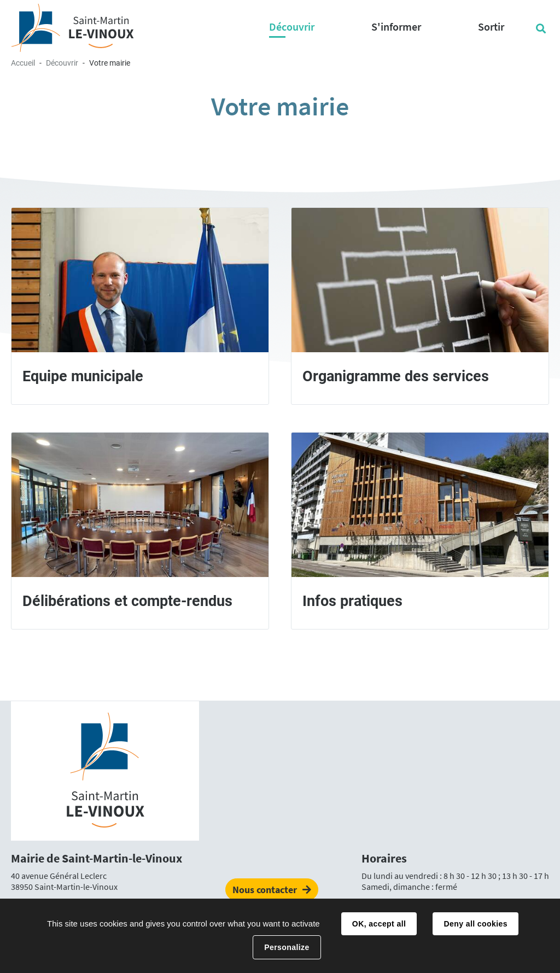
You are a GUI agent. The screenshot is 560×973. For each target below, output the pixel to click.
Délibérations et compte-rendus (127, 601)
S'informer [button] (396, 27)
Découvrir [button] (292, 27)
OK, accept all (379, 924)
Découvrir (62, 63)
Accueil (23, 63)
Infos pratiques (352, 601)
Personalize (287, 947)
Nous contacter (265, 890)
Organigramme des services (396, 376)
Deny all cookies (475, 924)
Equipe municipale (83, 376)
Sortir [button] (491, 27)
